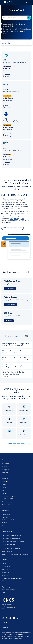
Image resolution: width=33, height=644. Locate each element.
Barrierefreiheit (6, 505)
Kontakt (4, 563)
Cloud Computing (7, 502)
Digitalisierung (6, 587)
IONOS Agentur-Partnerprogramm (12, 536)
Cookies (4, 484)
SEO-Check (9, 321)
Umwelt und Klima (11, 608)
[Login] (30, 2)
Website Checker (10, 305)
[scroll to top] (28, 43)
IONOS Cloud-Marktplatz (9, 544)
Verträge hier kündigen (8, 590)
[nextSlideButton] (28, 443)
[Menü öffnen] (2, 2)
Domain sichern (24, 433)
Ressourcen (5, 526)
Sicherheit (5, 487)
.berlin (11, 222)
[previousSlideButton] (5, 443)
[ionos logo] (8, 2)
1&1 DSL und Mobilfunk (9, 499)
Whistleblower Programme (10, 496)
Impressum (5, 493)
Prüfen (7, 76)
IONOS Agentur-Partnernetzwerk (11, 538)
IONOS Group (6, 467)
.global (16, 222)
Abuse (4, 593)
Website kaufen (9, 433)
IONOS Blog (5, 523)
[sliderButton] (10, 443)
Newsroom (5, 473)
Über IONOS (5, 464)
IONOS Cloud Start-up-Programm (11, 548)
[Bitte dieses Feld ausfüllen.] (15, 18)
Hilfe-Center (5, 569)
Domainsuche (24, 420)
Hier (19, 636)
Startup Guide (6, 514)
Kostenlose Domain (24, 408)
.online (22, 222)
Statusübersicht (6, 584)
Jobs (3, 490)
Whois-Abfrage (10, 289)
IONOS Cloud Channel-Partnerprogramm (14, 541)
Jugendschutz (6, 481)
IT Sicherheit (5, 581)
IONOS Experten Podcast (9, 520)
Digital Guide (6, 517)
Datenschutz (5, 478)
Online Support (6, 566)
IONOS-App (5, 575)
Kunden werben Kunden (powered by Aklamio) (15, 554)
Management (6, 470)
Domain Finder (9, 420)
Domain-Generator (9, 408)
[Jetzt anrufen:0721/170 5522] (27, 2)
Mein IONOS (5, 572)
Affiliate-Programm (7, 551)
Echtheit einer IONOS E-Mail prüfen (12, 578)
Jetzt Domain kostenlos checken (12, 231)
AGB (3, 476)
